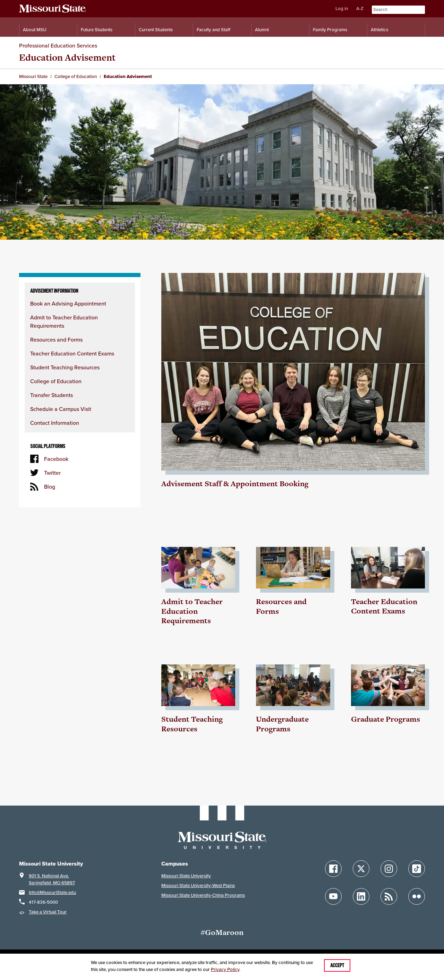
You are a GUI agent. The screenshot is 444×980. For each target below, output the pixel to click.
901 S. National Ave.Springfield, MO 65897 (52, 879)
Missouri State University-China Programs (203, 895)
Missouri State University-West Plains (198, 886)
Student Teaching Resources (65, 367)
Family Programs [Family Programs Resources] (330, 30)
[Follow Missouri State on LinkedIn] (361, 896)
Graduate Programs (386, 719)
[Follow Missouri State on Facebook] (333, 869)
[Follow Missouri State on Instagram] (389, 869)
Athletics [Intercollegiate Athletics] (379, 30)
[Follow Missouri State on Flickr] (417, 896)
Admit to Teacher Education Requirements (192, 611)
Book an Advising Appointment (68, 303)
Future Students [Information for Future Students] (97, 30)
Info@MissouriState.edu (52, 892)
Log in (342, 8)
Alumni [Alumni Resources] (262, 30)
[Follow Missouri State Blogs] (389, 896)
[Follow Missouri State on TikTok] (417, 869)
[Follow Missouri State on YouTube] (333, 896)
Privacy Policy (225, 969)
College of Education (56, 381)
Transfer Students (52, 395)
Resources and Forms (56, 339)
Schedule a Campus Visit (61, 409)
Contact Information (55, 423)
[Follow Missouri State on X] (361, 869)
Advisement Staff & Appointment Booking (235, 484)
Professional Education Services (58, 45)
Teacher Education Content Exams (72, 353)
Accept (337, 965)
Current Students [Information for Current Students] (156, 30)
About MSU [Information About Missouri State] (35, 30)
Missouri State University (186, 876)
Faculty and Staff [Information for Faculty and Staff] (214, 30)
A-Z (360, 8)
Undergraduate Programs (282, 724)
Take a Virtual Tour (48, 912)
